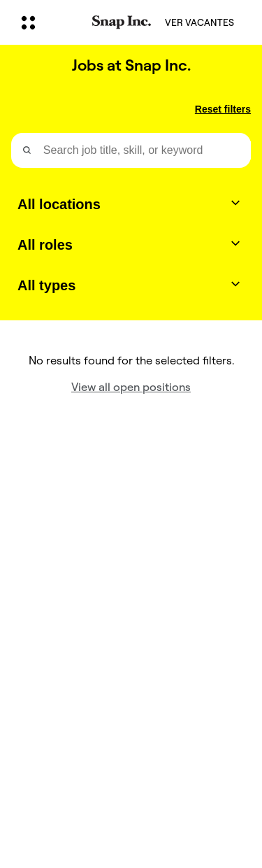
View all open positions (131, 387)
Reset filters (223, 109)
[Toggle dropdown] (235, 203)
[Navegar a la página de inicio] (122, 23)
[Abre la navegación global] (48, 22)
